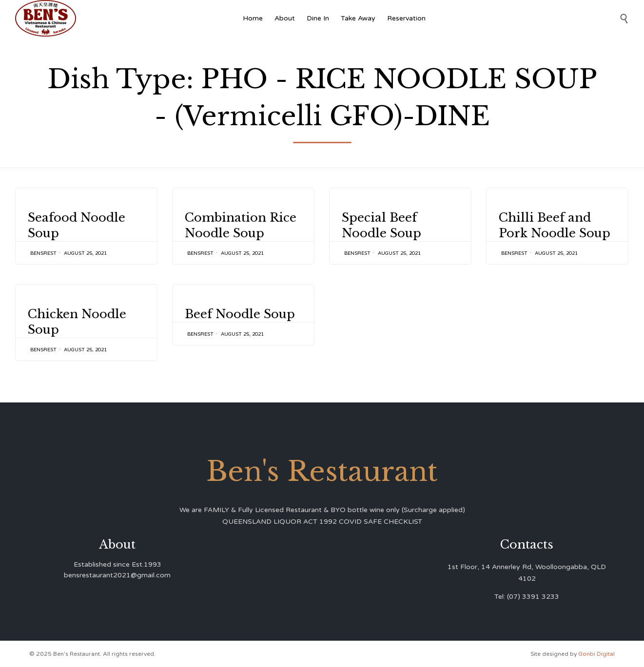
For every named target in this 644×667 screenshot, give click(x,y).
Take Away (358, 18)
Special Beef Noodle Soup (381, 225)
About (285, 18)
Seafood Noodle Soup (77, 225)
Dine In (318, 18)
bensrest (43, 253)
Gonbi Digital (596, 654)
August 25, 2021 (85, 253)
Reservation (406, 18)
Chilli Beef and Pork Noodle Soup (555, 225)
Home (253, 18)
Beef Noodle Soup (240, 324)
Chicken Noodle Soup (77, 322)
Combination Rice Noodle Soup (241, 225)
